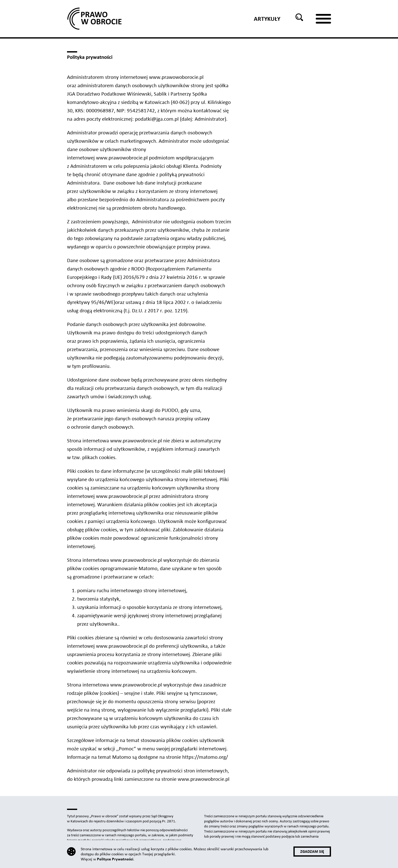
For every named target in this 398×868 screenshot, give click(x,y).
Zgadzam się (312, 851)
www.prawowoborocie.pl (176, 77)
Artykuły (267, 19)
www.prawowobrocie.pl (122, 158)
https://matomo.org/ (205, 757)
